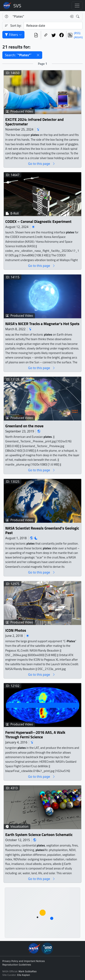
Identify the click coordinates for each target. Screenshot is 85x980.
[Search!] (78, 16)
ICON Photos (16, 630)
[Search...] (39, 16)
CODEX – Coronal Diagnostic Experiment (38, 221)
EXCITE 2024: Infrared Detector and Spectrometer (35, 122)
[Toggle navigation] (77, 6)
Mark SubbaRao (28, 971)
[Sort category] (53, 26)
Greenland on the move (24, 426)
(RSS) (77, 33)
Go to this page (42, 164)
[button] (38, 55)
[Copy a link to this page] (46, 35)
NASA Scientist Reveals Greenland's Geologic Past (42, 530)
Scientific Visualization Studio (17, 6)
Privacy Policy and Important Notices (24, 961)
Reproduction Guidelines (17, 965)
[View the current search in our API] (36, 35)
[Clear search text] (71, 16)
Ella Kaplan (24, 975)
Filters (13, 35)
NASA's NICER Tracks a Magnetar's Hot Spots (42, 324)
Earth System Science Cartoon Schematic (39, 834)
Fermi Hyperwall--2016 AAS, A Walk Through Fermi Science (35, 735)
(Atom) (78, 37)
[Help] (6, 16)
